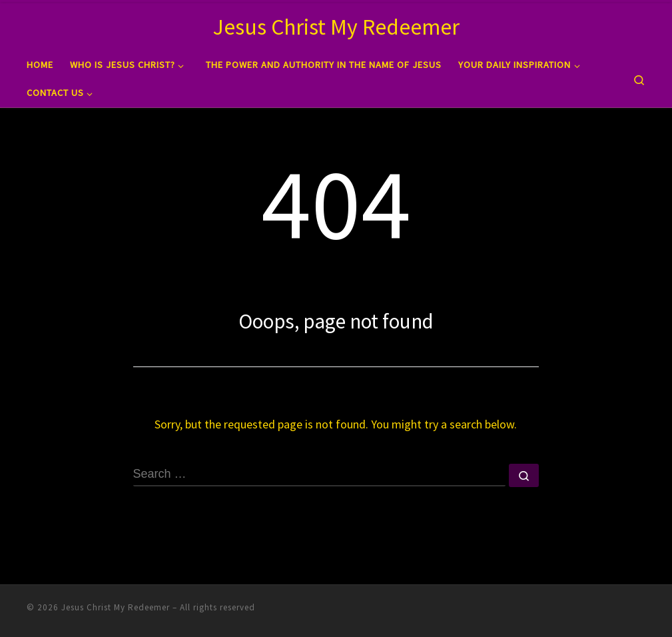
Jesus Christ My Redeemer (116, 607)
